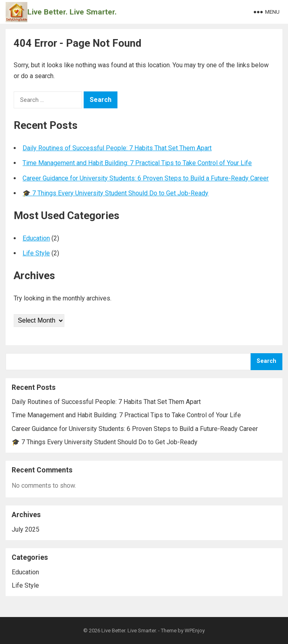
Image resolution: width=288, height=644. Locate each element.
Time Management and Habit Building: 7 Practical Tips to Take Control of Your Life (137, 163)
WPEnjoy (195, 631)
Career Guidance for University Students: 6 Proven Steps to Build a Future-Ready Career (146, 178)
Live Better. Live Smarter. (72, 12)
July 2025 (26, 529)
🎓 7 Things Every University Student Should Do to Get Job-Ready (115, 193)
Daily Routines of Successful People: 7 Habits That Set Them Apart (117, 148)
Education (36, 238)
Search (266, 361)
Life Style (36, 253)
